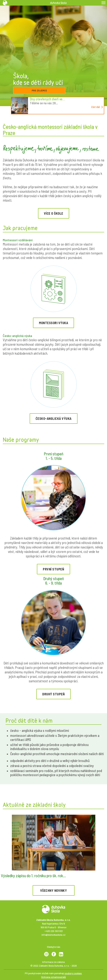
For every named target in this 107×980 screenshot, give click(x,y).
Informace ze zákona (53, 962)
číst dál (97, 107)
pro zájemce (39, 90)
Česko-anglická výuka (54, 419)
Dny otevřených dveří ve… (47, 99)
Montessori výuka (53, 323)
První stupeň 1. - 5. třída (54, 456)
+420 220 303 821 (54, 931)
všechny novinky (54, 890)
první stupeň (53, 569)
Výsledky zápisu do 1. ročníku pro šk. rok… (33, 876)
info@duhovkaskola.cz (53, 935)
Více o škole (54, 213)
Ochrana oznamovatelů (53, 977)
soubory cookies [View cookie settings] (73, 973)
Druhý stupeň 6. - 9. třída (54, 581)
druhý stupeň (53, 694)
